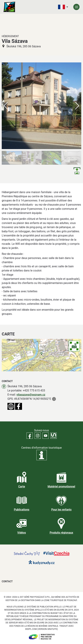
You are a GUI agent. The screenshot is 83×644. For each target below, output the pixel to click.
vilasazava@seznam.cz (31, 395)
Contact (7, 581)
